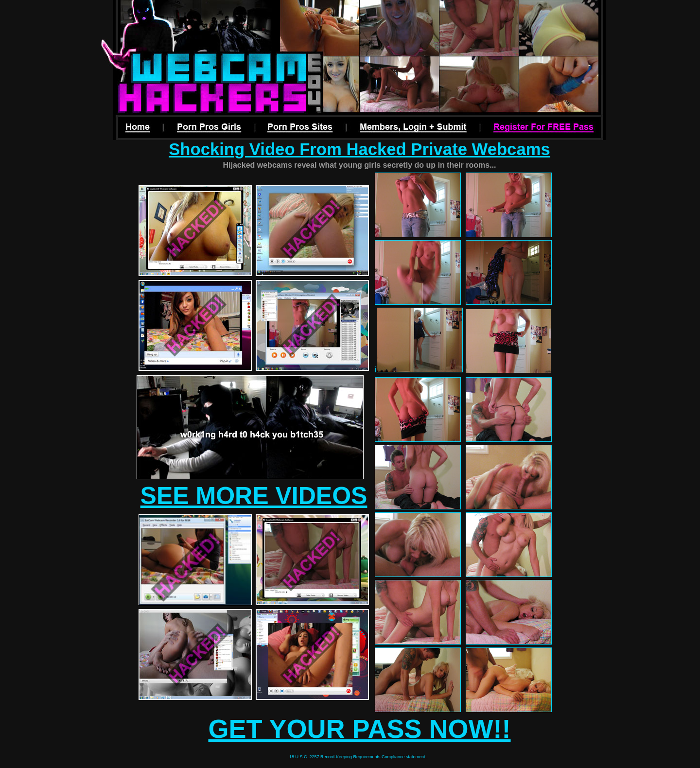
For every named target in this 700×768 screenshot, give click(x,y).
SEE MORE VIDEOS (254, 496)
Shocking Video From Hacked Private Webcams (359, 149)
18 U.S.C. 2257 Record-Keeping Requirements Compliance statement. (359, 757)
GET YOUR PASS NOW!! (359, 729)
